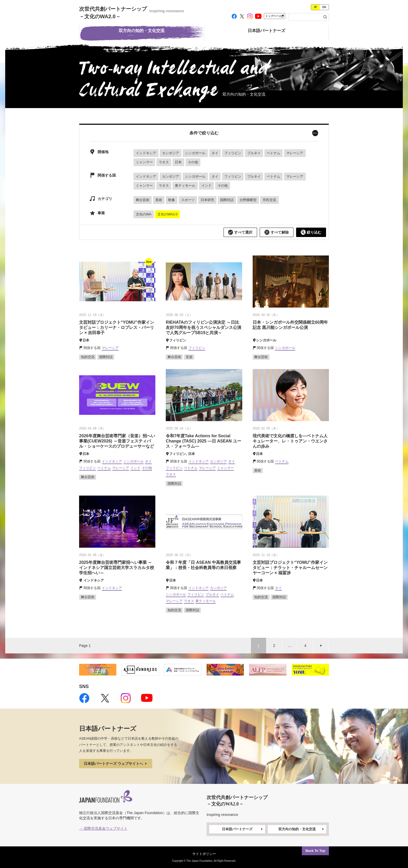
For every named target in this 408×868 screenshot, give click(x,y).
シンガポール (195, 153)
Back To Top (315, 851)
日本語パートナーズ (243, 829)
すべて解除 (277, 232)
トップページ (275, 16)
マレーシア (295, 153)
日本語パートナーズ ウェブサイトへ (116, 764)
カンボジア (171, 153)
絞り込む (311, 232)
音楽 (189, 357)
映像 (171, 200)
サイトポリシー (204, 854)
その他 (193, 162)
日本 (178, 162)
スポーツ (188, 200)
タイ (215, 153)
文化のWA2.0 (168, 214)
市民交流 (269, 200)
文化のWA (144, 214)
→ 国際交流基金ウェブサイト (103, 828)
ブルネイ (254, 153)
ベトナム (273, 153)
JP (315, 7)
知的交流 (88, 357)
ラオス (164, 162)
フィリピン (233, 153)
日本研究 (207, 200)
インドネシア (146, 153)
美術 (159, 200)
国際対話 (227, 200)
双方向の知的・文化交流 (302, 829)
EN (324, 7)
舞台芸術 (143, 200)
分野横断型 (248, 200)
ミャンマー (144, 162)
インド (206, 186)
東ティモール (185, 186)
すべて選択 (240, 232)
